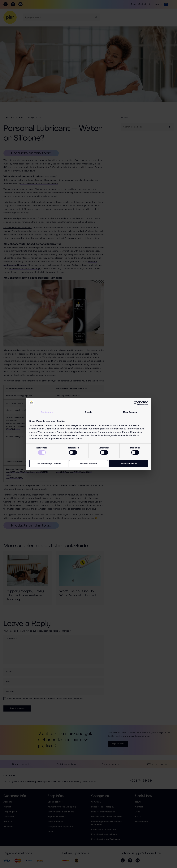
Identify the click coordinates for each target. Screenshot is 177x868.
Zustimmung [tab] (47, 412)
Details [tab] (88, 412)
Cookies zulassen (128, 464)
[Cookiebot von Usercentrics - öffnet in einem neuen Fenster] (136, 403)
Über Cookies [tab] (130, 412)
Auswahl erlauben (88, 464)
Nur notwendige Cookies (49, 464)
